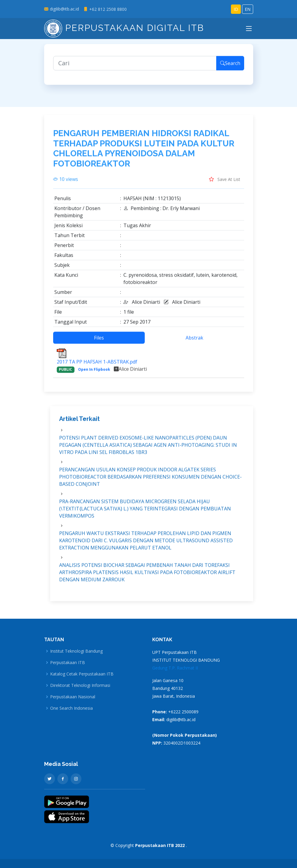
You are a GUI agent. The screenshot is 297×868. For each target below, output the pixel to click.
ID (236, 9)
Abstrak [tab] (194, 341)
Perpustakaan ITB (68, 663)
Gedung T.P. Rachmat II (175, 668)
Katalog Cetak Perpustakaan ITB (82, 674)
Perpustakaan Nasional (73, 697)
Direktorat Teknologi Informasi (80, 685)
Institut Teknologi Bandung (76, 651)
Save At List (225, 182)
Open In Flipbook (94, 373)
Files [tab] (99, 341)
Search (230, 66)
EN (248, 9)
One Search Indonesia (71, 708)
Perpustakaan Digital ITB (124, 28)
